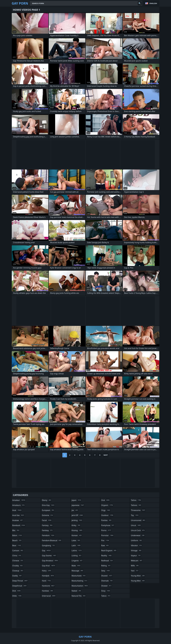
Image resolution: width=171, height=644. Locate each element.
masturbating (80, 581)
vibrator (137, 545)
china (17, 556)
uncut (136, 525)
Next (106, 455)
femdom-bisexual (52, 540)
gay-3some (49, 556)
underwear (138, 535)
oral (106, 500)
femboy (47, 530)
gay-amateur (50, 561)
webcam (137, 561)
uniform (137, 540)
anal (17, 510)
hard (47, 581)
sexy (106, 571)
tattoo (136, 500)
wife (135, 566)
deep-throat (20, 581)
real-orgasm (109, 551)
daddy (17, 576)
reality (107, 556)
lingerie (77, 561)
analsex (18, 520)
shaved (107, 576)
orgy (106, 510)
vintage (136, 551)
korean (77, 535)
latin (76, 545)
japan (77, 500)
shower (107, 586)
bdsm (17, 535)
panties (107, 520)
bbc (16, 530)
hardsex (48, 591)
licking (77, 556)
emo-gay (48, 505)
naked (77, 591)
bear (17, 545)
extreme (48, 515)
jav (75, 510)
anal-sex (19, 515)
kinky (76, 525)
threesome (138, 510)
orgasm (107, 505)
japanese (78, 505)
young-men (138, 581)
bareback (19, 525)
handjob (48, 576)
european (48, 510)
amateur (19, 500)
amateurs (19, 505)
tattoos (136, 505)
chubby (18, 566)
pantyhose (108, 525)
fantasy (47, 525)
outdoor (107, 515)
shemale (107, 581)
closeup (18, 571)
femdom (48, 535)
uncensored (138, 520)
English (153, 3)
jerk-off (77, 515)
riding (106, 566)
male (76, 566)
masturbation (80, 586)
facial (47, 520)
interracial (49, 596)
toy (135, 515)
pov (105, 540)
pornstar (107, 535)
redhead (107, 561)
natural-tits (79, 596)
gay (46, 551)
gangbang (49, 545)
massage (78, 571)
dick (17, 591)
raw (105, 545)
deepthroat (20, 586)
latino (77, 551)
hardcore (48, 586)
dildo (17, 596)
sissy (106, 591)
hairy (47, 571)
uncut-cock (138, 530)
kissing (77, 530)
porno (106, 530)
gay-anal (49, 566)
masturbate (79, 576)
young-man (138, 576)
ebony (47, 500)
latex (76, 540)
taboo (106, 596)
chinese (18, 561)
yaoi (135, 571)
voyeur (136, 556)
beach (17, 540)
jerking (77, 520)
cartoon (18, 551)
